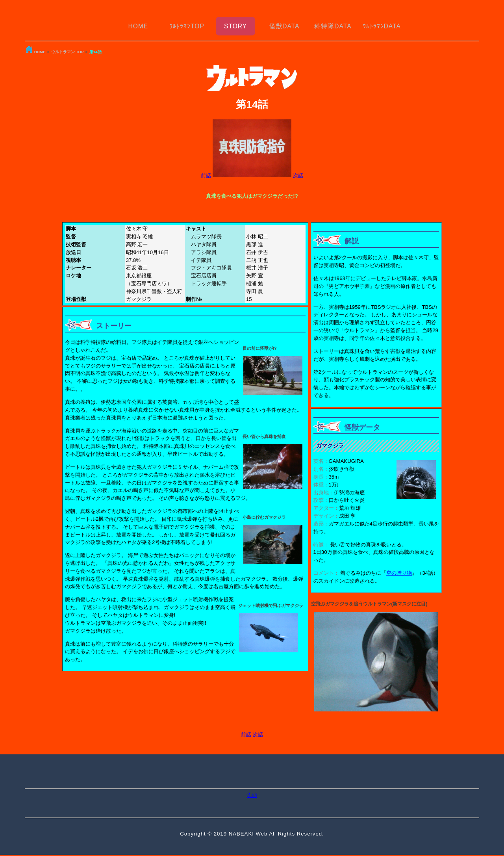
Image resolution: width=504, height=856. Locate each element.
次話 (298, 169)
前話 (206, 169)
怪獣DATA (284, 23)
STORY (235, 23)
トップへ (252, 852)
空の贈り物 (399, 566)
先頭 (252, 788)
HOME (138, 23)
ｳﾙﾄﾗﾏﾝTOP (187, 23)
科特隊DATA (333, 23)
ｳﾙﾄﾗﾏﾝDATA (382, 23)
